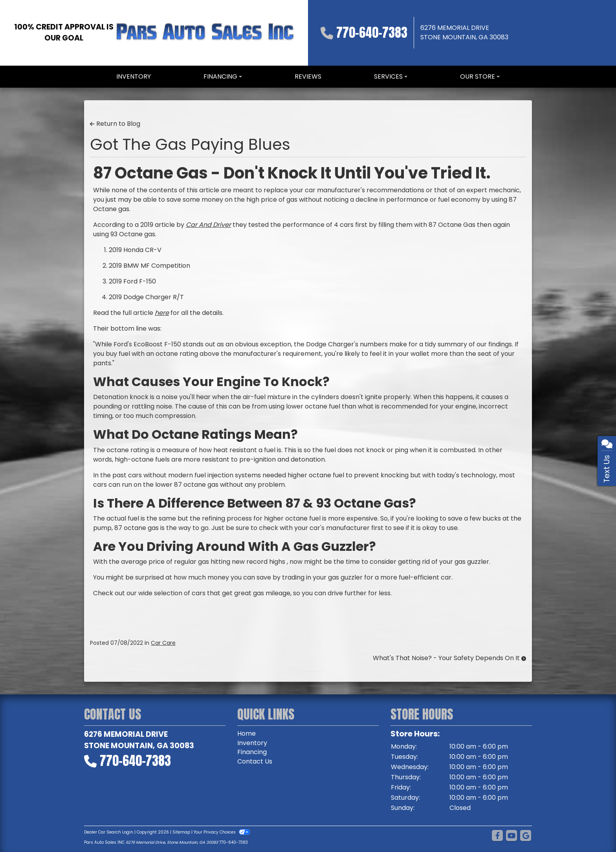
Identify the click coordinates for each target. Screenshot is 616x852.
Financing (252, 752)
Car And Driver (208, 225)
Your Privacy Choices (222, 832)
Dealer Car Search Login (109, 832)
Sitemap (181, 832)
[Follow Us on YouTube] (511, 836)
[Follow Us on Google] (526, 836)
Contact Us (255, 762)
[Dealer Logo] (205, 33)
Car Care (163, 643)
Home (247, 733)
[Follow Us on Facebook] (497, 836)
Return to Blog (115, 124)
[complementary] (592, 828)
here (162, 313)
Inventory (252, 743)
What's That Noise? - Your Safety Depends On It (449, 658)
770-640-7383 (372, 32)
